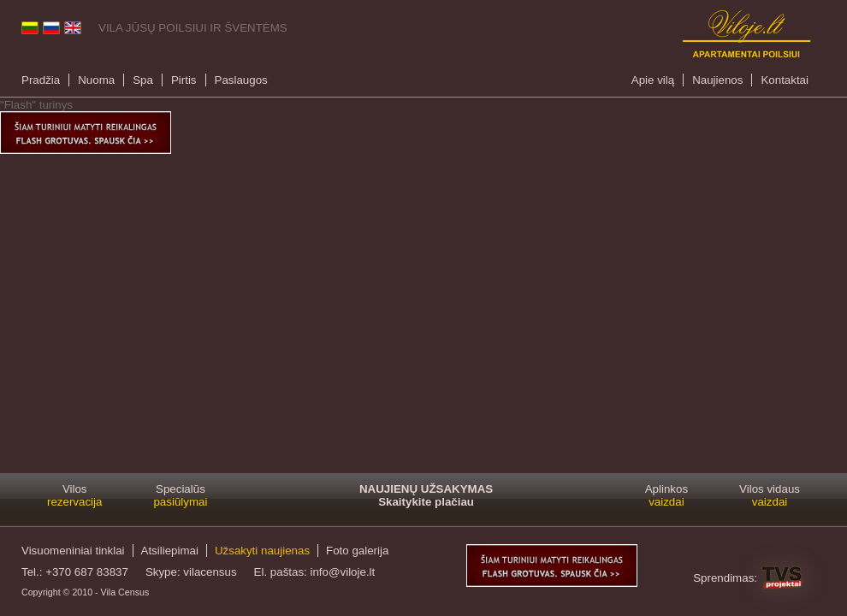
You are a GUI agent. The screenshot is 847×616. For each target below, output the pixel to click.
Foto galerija (357, 551)
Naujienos (717, 80)
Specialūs (180, 495)
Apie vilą (653, 80)
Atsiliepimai (170, 551)
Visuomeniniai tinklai (73, 551)
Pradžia (41, 80)
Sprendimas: (725, 578)
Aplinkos (666, 495)
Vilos (74, 495)
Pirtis (184, 80)
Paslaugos (241, 80)
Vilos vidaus (770, 495)
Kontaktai (785, 80)
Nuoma (96, 80)
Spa (143, 80)
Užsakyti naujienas (262, 551)
